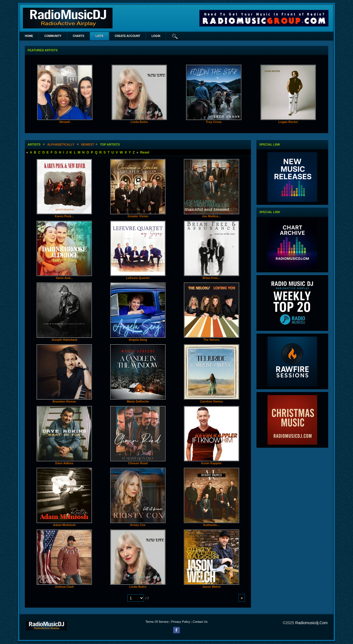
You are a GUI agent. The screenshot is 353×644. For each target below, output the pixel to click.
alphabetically (61, 144)
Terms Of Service (157, 622)
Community (53, 36)
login (156, 36)
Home (29, 36)
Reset (145, 152)
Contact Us (200, 622)
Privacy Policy (181, 622)
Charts (79, 36)
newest (88, 144)
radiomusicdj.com (311, 623)
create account (128, 36)
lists (99, 36)
